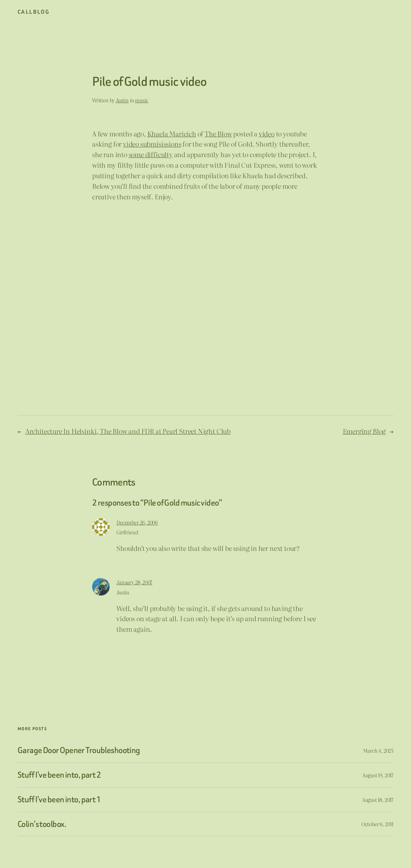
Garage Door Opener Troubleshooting (79, 750)
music (142, 100)
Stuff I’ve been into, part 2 (59, 775)
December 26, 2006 (137, 522)
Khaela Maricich (172, 134)
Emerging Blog (364, 431)
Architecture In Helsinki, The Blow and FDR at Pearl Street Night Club (128, 431)
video (267, 134)
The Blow (218, 134)
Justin (122, 100)
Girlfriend (127, 532)
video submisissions (152, 144)
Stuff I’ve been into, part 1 (59, 800)
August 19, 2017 (378, 775)
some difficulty (151, 154)
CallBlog (34, 12)
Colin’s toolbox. (42, 824)
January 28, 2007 (134, 582)
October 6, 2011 (377, 824)
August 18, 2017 (378, 800)
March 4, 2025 (378, 750)
